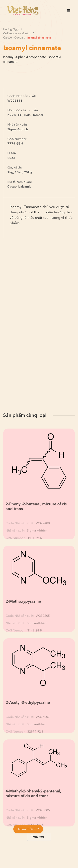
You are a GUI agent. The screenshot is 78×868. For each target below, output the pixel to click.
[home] (22, 10)
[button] (69, 11)
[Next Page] (39, 837)
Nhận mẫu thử (28, 829)
